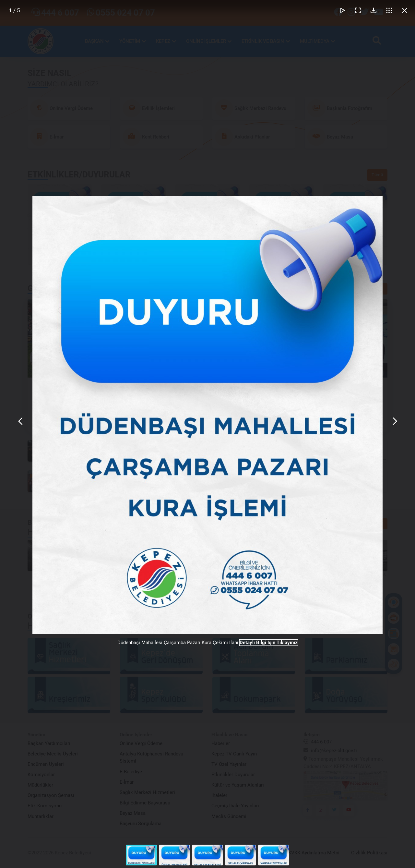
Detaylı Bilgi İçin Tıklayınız (269, 643)
